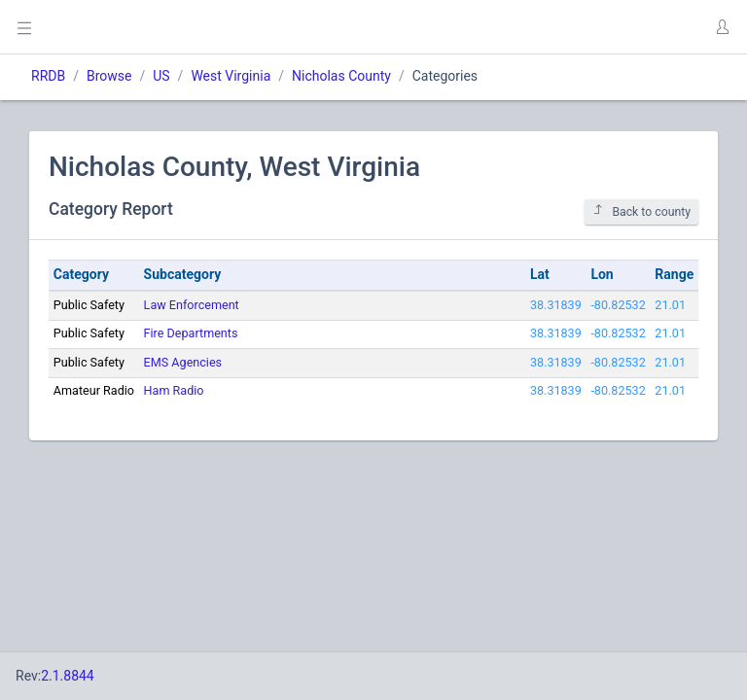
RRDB (48, 76)
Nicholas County (341, 76)
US (161, 76)
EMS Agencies (183, 362)
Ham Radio (174, 390)
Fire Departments (191, 333)
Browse (109, 76)
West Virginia (231, 76)
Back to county (641, 211)
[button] (722, 27)
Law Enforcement (192, 305)
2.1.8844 (68, 676)
